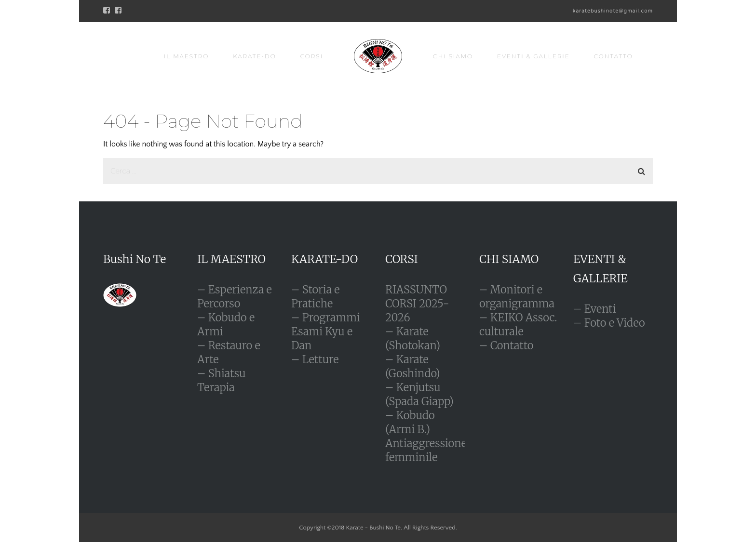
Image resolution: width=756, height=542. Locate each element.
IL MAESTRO (186, 56)
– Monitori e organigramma (517, 297)
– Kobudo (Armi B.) (410, 422)
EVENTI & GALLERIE (533, 56)
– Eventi (595, 309)
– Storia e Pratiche (316, 297)
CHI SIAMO (453, 56)
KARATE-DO (255, 56)
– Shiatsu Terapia (222, 380)
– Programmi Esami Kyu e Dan (326, 331)
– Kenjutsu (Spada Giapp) (419, 394)
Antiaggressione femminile (426, 450)
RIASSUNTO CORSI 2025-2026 (417, 304)
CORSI (312, 56)
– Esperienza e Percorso (235, 297)
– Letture (315, 359)
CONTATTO (614, 56)
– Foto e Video (609, 323)
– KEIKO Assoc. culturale (518, 324)
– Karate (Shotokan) (413, 338)
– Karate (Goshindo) (413, 366)
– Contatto (506, 345)
